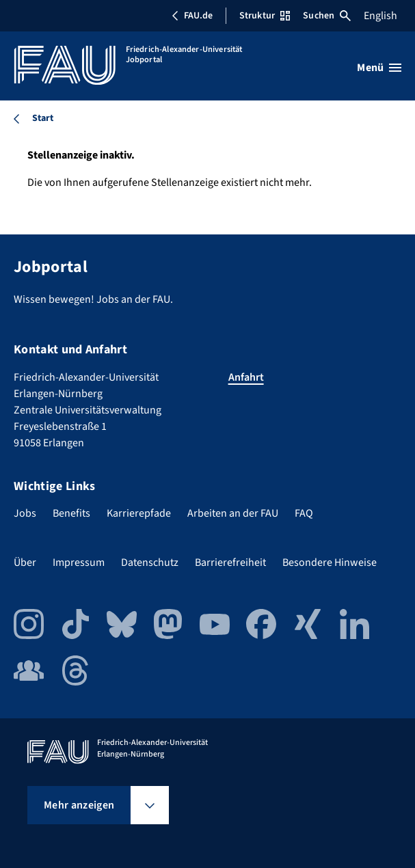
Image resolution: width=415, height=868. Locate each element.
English (380, 16)
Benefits (71, 513)
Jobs (25, 513)
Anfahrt (246, 377)
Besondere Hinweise (330, 562)
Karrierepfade (139, 513)
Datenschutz (150, 562)
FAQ (304, 513)
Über (25, 562)
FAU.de (192, 16)
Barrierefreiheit (230, 562)
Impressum (79, 562)
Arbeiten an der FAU (233, 513)
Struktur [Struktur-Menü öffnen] (265, 16)
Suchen (327, 16)
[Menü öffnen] (379, 68)
